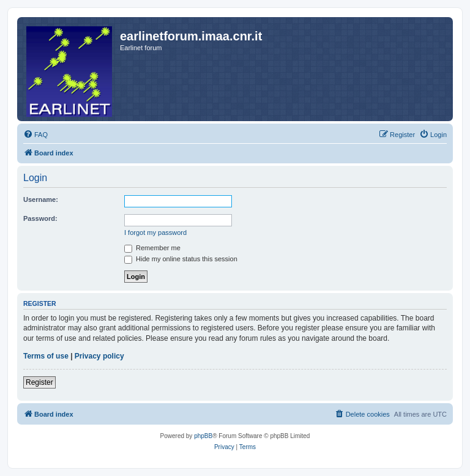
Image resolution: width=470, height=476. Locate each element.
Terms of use (46, 356)
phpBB (203, 436)
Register (39, 382)
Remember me (152, 248)
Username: (41, 199)
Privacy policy (99, 356)
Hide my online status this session (181, 259)
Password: (40, 218)
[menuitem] (35, 135)
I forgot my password (155, 232)
